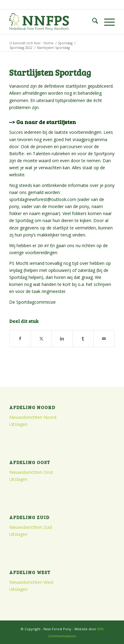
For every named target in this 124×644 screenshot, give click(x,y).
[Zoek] (92, 22)
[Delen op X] (41, 338)
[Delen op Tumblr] (83, 338)
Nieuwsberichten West (31, 582)
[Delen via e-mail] (104, 338)
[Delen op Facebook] (20, 338)
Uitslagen (18, 424)
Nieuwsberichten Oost (31, 472)
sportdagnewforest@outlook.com (43, 199)
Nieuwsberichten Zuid (31, 527)
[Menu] (106, 22)
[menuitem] (92, 22)
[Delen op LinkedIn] (62, 338)
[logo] (51, 22)
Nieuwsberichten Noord (33, 417)
